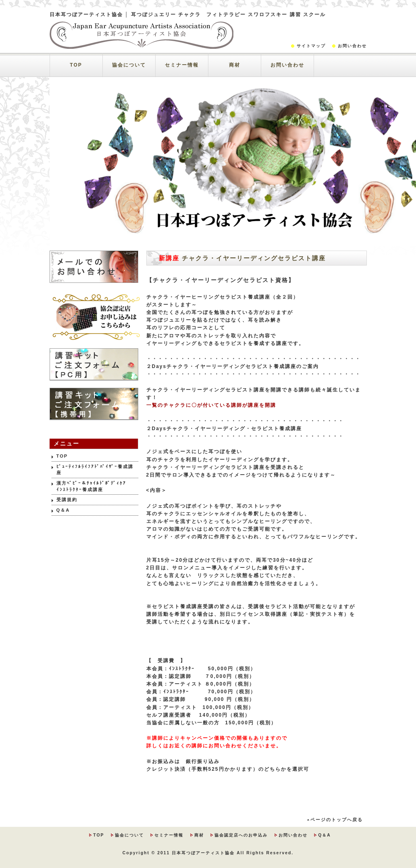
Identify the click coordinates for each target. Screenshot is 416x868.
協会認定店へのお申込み (241, 835)
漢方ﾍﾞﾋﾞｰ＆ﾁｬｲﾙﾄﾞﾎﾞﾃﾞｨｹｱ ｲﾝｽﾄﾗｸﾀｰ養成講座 (97, 486)
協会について (129, 65)
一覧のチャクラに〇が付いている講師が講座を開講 (211, 405)
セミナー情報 (182, 65)
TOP (76, 65)
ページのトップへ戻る (337, 820)
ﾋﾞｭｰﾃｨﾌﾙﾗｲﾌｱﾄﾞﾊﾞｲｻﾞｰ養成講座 (95, 470)
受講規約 (67, 500)
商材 (235, 65)
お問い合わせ (352, 46)
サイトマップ (311, 46)
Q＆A (63, 510)
